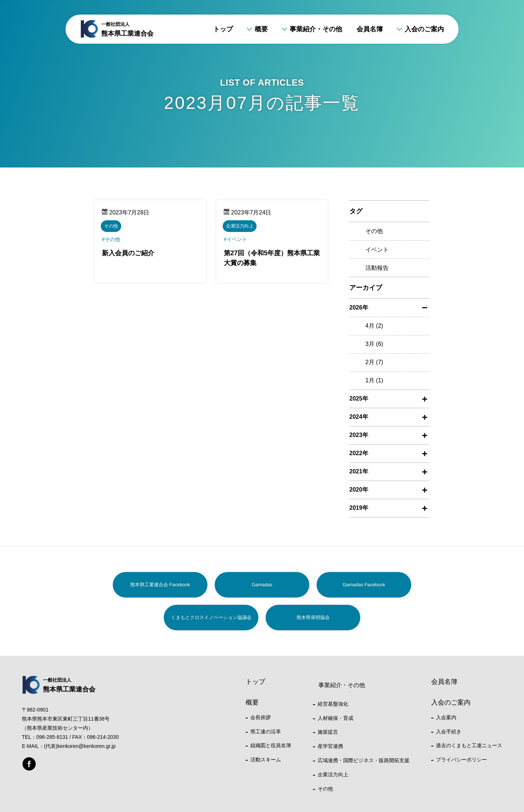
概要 (261, 29)
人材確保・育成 (336, 718)
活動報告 (377, 268)
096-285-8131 (52, 737)
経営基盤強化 (333, 704)
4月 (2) (374, 326)
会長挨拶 (261, 717)
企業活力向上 (333, 774)
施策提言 (328, 732)
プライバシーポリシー (461, 760)
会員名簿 (370, 29)
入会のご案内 (424, 29)
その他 (374, 231)
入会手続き (449, 732)
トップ (223, 29)
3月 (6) (374, 344)
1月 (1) (374, 380)
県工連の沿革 (266, 732)
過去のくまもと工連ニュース (469, 745)
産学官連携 (330, 746)
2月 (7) (374, 362)
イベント (377, 250)
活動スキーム (266, 760)
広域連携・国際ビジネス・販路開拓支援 (364, 760)
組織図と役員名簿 (271, 745)
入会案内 (446, 717)
